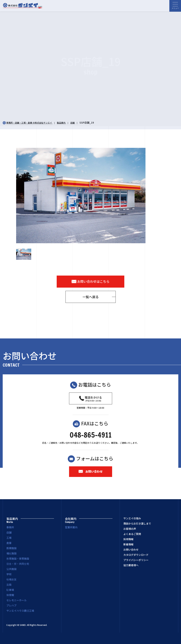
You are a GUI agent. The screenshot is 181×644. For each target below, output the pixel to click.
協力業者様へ (131, 565)
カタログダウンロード (136, 555)
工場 (9, 538)
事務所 (10, 527)
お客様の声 (130, 529)
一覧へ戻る (91, 297)
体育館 (10, 595)
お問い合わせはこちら (91, 281)
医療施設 (11, 548)
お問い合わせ (91, 471)
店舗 (9, 532)
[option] (91, 196)
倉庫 (9, 543)
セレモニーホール (17, 600)
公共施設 (11, 569)
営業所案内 (71, 527)
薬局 (9, 585)
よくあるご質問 (132, 534)
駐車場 (10, 590)
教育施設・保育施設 (18, 558)
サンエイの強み (132, 518)
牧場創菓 (11, 579)
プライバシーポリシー (136, 560)
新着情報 (128, 544)
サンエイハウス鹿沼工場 (20, 611)
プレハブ (11, 605)
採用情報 (128, 539)
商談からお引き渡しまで (137, 524)
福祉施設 (11, 553)
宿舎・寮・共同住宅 (18, 564)
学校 (9, 574)
